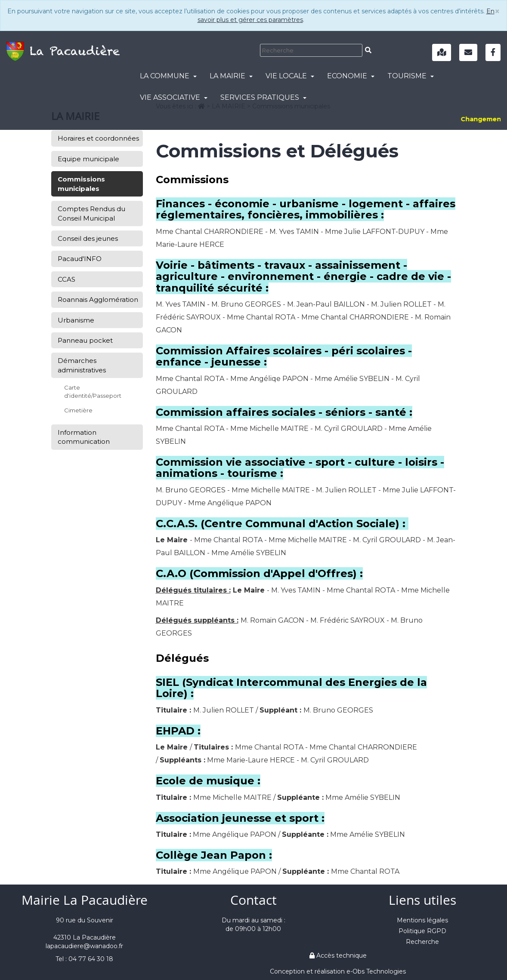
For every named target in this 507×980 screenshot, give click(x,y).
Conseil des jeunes (88, 238)
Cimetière (78, 410)
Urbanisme (76, 320)
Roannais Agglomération (98, 300)
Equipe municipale (88, 159)
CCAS (66, 279)
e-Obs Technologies (376, 971)
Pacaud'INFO (80, 259)
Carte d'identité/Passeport (93, 392)
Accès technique (338, 955)
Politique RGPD (422, 931)
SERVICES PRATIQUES (263, 97)
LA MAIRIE (231, 76)
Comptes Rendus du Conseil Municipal (91, 213)
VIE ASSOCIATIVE (174, 97)
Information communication (84, 437)
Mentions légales (422, 920)
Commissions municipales (81, 184)
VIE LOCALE (290, 76)
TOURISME (411, 76)
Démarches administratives (82, 365)
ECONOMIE (351, 76)
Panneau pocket (85, 340)
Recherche (422, 942)
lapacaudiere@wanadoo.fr (84, 946)
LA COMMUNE (168, 76)
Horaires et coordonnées (98, 138)
